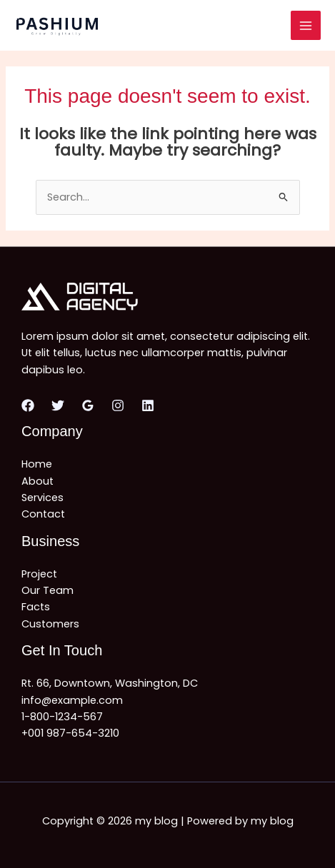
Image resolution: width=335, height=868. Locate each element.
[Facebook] (28, 405)
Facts (36, 607)
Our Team (47, 590)
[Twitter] (58, 405)
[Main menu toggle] (306, 26)
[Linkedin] (148, 405)
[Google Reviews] (88, 405)
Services (42, 498)
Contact (43, 514)
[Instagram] (118, 405)
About (37, 481)
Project (39, 574)
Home (37, 464)
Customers (50, 624)
